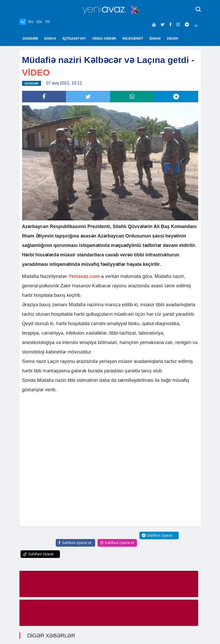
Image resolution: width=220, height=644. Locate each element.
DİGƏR (173, 38)
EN (39, 22)
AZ (23, 22)
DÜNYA (50, 38)
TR (47, 22)
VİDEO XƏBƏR (104, 38)
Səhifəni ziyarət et (75, 543)
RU (31, 22)
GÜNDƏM (30, 38)
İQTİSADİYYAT (74, 38)
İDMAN (155, 38)
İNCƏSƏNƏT (133, 38)
